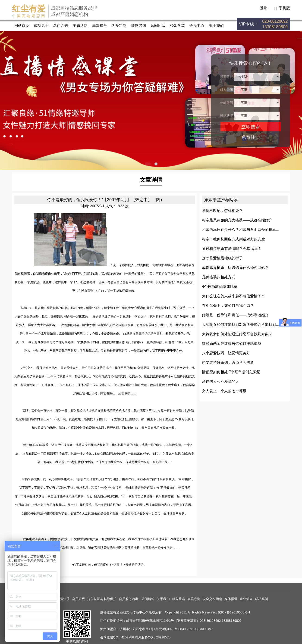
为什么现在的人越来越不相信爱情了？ (233, 296)
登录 (264, 8)
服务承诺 (179, 599)
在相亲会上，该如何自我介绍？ (228, 306)
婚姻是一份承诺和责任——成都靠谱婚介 (235, 315)
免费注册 (251, 137)
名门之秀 (61, 26)
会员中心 (197, 26)
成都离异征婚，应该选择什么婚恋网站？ (235, 268)
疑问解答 (148, 599)
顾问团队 (158, 26)
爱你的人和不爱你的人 (220, 381)
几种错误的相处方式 (219, 277)
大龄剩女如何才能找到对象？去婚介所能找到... (241, 325)
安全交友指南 (212, 599)
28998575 (163, 637)
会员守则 (194, 599)
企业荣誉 (246, 599)
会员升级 (79, 599)
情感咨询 (138, 26)
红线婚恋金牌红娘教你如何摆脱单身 (232, 344)
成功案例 (261, 599)
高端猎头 (100, 26)
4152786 (128, 637)
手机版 (284, 8)
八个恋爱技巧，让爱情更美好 (226, 353)
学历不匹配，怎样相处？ (222, 211)
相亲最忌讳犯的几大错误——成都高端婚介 (237, 220)
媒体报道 (231, 599)
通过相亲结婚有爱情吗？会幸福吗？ (232, 249)
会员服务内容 (129, 599)
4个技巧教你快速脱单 (220, 287)
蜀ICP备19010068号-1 (234, 612)
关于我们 (216, 26)
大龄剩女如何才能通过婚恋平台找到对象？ (237, 334)
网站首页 (22, 26)
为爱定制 (119, 26)
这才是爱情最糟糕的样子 (222, 258)
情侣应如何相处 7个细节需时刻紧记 (231, 372)
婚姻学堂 (177, 26)
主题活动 (80, 26)
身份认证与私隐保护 (102, 599)
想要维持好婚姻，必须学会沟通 (228, 362)
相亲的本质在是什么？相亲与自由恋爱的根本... (241, 230)
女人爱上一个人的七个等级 (224, 391)
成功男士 (41, 26)
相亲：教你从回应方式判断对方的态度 (233, 239)
